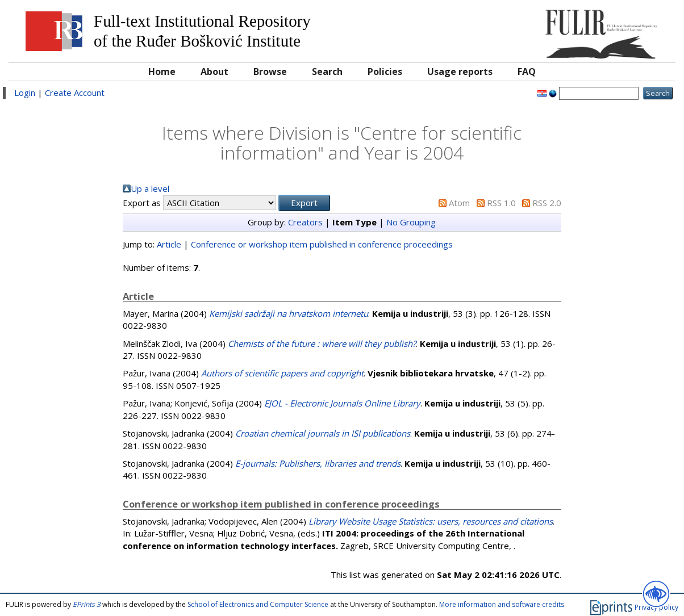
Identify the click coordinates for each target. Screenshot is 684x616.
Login (25, 93)
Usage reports (460, 72)
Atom (459, 203)
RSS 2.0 (547, 203)
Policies (385, 72)
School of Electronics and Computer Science (258, 604)
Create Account (75, 93)
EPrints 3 (87, 604)
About (214, 72)
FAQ (527, 72)
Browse (270, 72)
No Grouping (411, 222)
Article (169, 244)
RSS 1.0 (501, 203)
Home (162, 72)
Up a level (150, 188)
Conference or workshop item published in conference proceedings (322, 244)
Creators (305, 222)
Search (327, 72)
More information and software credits (502, 604)
